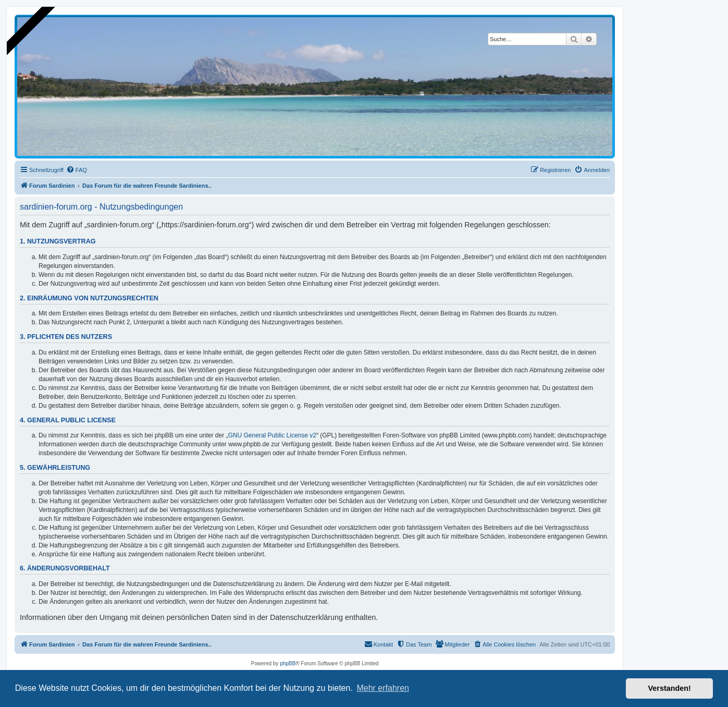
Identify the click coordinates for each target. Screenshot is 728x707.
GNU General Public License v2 (272, 435)
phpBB (288, 663)
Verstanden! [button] (670, 688)
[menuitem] (77, 170)
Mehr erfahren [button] (383, 688)
